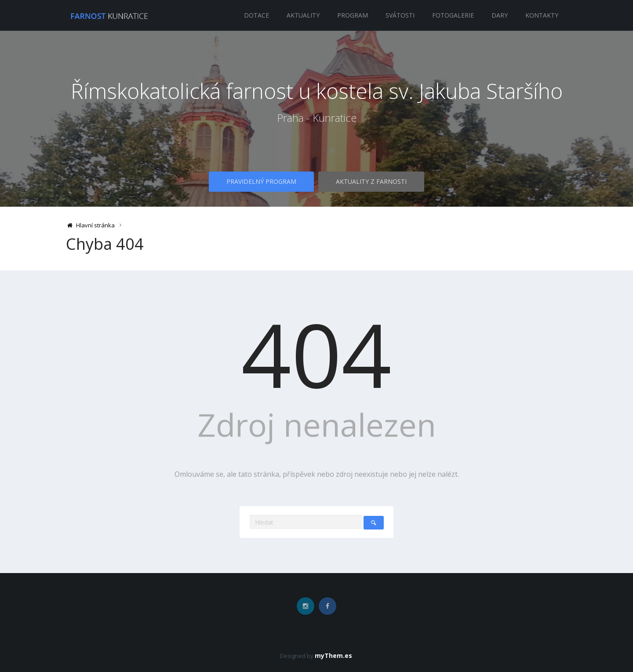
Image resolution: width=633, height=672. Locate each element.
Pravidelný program (261, 181)
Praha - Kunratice (317, 118)
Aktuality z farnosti (371, 181)
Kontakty (542, 15)
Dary (500, 15)
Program (353, 15)
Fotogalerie (453, 15)
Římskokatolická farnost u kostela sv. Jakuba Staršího (317, 91)
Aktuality (303, 15)
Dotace (256, 15)
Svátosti (400, 15)
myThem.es (333, 656)
